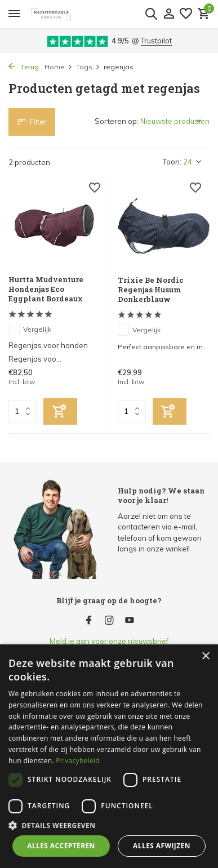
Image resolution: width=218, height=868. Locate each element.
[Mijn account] (169, 14)
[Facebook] (89, 621)
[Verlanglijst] (186, 14)
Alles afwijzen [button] (162, 846)
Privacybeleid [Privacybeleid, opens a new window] (78, 761)
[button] (109, 825)
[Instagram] (109, 621)
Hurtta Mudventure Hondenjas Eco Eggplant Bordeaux (46, 289)
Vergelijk (30, 330)
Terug (24, 67)
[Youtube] (130, 621)
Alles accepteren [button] (61, 846)
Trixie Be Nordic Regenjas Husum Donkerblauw (151, 290)
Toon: (172, 162)
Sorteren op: (117, 121)
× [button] (205, 656)
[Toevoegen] (60, 411)
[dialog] (109, 756)
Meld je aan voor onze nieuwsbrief (109, 641)
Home (59, 67)
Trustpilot (156, 41)
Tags (88, 67)
